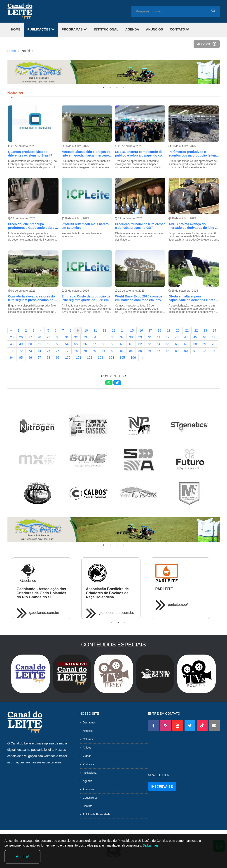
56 (85, 343)
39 (140, 336)
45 (195, 336)
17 (150, 330)
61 (131, 343)
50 (30, 343)
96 (30, 357)
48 (12, 343)
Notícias (88, 730)
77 (67, 350)
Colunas (88, 738)
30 (58, 336)
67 (186, 343)
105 (122, 357)
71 (12, 350)
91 (195, 350)
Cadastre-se (90, 797)
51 (39, 343)
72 (21, 350)
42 (168, 336)
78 (76, 350)
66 (177, 343)
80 (94, 350)
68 (195, 343)
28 (39, 336)
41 (159, 336)
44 (186, 336)
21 (187, 330)
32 (76, 336)
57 (94, 343)
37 (122, 336)
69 (204, 343)
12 (105, 330)
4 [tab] (124, 87)
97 (39, 357)
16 (141, 330)
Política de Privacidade (97, 814)
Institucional (90, 772)
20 (178, 330)
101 (78, 357)
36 (113, 336)
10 (86, 330)
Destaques (89, 722)
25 (12, 336)
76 (58, 350)
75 (49, 350)
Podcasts (88, 763)
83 (122, 350)
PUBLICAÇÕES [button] (41, 29)
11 (95, 330)
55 (76, 343)
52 (49, 343)
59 (113, 343)
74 (39, 350)
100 (68, 357)
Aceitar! (204, 855)
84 (131, 350)
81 (103, 350)
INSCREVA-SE (162, 786)
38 (131, 336)
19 (169, 330)
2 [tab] (110, 87)
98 (49, 357)
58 (103, 343)
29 (49, 336)
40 (149, 336)
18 (159, 330)
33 (85, 336)
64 (159, 343)
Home (12, 51)
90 (186, 350)
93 (213, 350)
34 (94, 336)
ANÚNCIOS (155, 29)
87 (159, 350)
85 (140, 350)
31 (67, 336)
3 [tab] (117, 87)
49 (21, 343)
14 (123, 330)
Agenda (88, 780)
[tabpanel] (114, 72)
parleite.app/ (178, 604)
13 (114, 330)
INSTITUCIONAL (106, 29)
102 (90, 357)
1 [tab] (103, 87)
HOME (16, 29)
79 (85, 350)
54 (67, 343)
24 (215, 330)
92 (204, 350)
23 (205, 330)
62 (140, 343)
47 (213, 336)
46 (204, 336)
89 (177, 350)
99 (58, 357)
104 (111, 357)
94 (12, 357)
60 (122, 343)
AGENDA (132, 29)
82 (113, 350)
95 (21, 357)
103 (100, 357)
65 (168, 343)
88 (168, 350)
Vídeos (87, 755)
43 (177, 336)
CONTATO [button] (180, 29)
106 (133, 357)
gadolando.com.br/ (44, 612)
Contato (88, 805)
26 (21, 336)
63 (149, 343)
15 (132, 330)
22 (196, 330)
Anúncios (88, 788)
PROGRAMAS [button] (74, 29)
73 (30, 350)
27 (30, 336)
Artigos (87, 747)
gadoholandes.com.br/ (117, 612)
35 (103, 336)
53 (58, 343)
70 (213, 343)
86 (149, 350)
